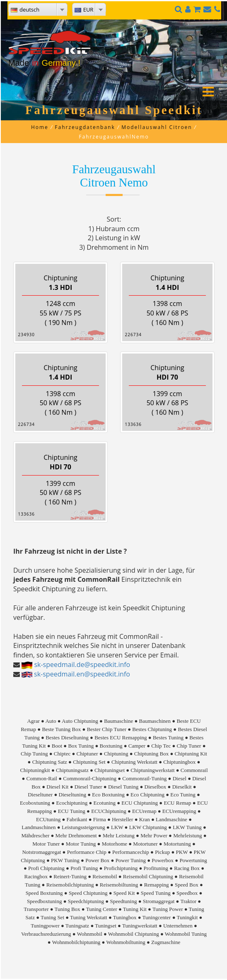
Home (40, 127)
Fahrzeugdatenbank (85, 127)
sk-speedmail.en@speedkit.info (82, 674)
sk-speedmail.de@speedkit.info (82, 664)
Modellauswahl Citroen (157, 127)
